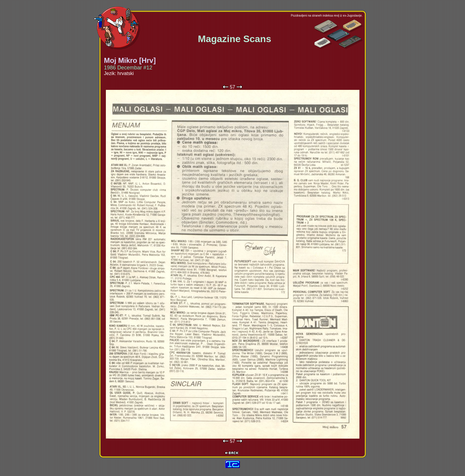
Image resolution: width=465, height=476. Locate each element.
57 (232, 87)
